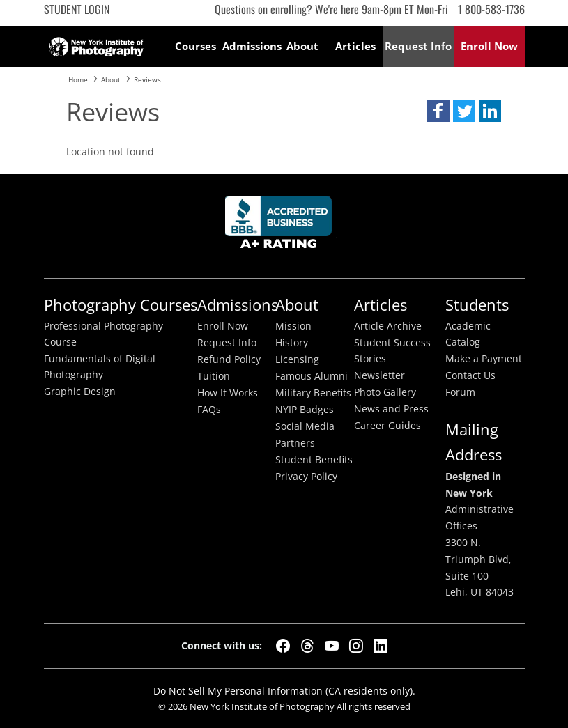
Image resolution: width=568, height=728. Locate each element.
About (302, 46)
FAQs (209, 410)
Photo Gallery (385, 392)
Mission (293, 326)
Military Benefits (313, 393)
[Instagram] (356, 646)
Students (477, 305)
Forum (460, 392)
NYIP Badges (305, 410)
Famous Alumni (312, 376)
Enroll (489, 46)
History (292, 343)
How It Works (228, 393)
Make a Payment (484, 359)
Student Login (77, 9)
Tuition (214, 376)
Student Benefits (314, 460)
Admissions (249, 46)
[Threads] (307, 646)
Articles (355, 46)
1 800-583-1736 (491, 9)
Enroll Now (223, 326)
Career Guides (387, 426)
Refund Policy (229, 359)
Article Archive (388, 326)
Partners (295, 443)
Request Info (227, 343)
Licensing (297, 359)
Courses (195, 46)
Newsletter (379, 375)
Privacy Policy (306, 477)
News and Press (391, 409)
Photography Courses (121, 305)
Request (418, 46)
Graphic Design (80, 392)
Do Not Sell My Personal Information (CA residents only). (284, 691)
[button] (438, 111)
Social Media (305, 426)
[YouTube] (332, 646)
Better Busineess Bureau (281, 226)
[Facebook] (283, 646)
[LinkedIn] (381, 646)
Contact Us (470, 375)
